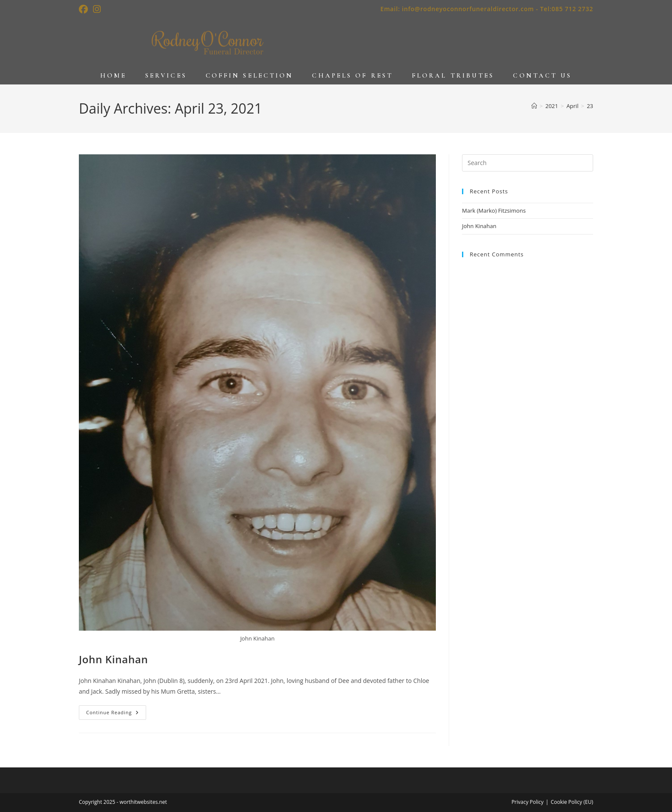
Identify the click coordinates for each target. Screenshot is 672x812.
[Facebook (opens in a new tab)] (85, 9)
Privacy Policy (527, 802)
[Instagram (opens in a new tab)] (97, 9)
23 (590, 106)
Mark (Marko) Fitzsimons (494, 211)
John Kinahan (113, 659)
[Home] (534, 106)
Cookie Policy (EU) (572, 802)
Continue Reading (116, 714)
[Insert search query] (528, 163)
